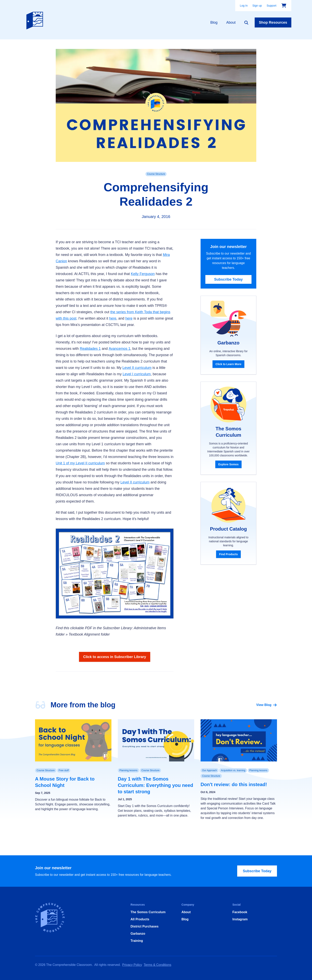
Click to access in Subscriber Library (115, 657)
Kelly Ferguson (143, 274)
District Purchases (145, 926)
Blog (214, 22)
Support (272, 6)
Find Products (228, 554)
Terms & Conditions (157, 965)
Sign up (257, 6)
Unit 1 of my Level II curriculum (80, 463)
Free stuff (64, 770)
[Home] (36, 20)
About (231, 22)
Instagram (240, 919)
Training (137, 941)
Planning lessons (128, 770)
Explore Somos (228, 464)
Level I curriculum (137, 374)
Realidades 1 (90, 349)
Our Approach (210, 770)
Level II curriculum (137, 368)
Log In (244, 6)
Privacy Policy (132, 965)
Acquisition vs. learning (233, 770)
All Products (140, 919)
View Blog (267, 705)
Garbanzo (138, 934)
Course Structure (156, 174)
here (113, 318)
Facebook (240, 912)
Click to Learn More (228, 364)
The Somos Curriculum (148, 912)
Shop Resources (273, 22)
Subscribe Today (228, 279)
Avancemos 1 (119, 349)
